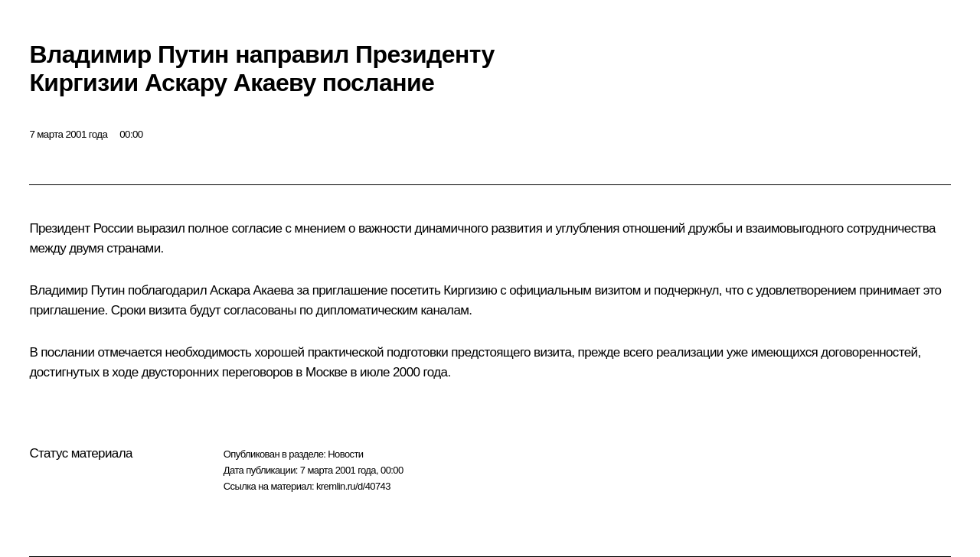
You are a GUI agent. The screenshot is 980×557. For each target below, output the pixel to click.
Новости (345, 454)
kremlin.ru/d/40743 (353, 486)
